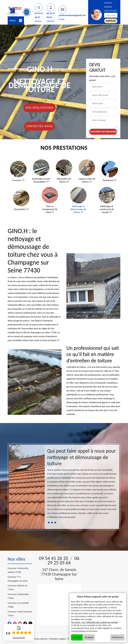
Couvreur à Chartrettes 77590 (18, 596)
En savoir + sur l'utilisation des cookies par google (95, 622)
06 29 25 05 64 (63, 560)
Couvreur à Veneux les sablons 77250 (18, 570)
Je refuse (89, 637)
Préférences (117, 637)
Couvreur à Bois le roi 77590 (18, 588)
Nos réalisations (39, 108)
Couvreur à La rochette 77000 (18, 605)
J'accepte (77, 637)
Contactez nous (40, 126)
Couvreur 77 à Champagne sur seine (18, 579)
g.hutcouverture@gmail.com (72, 15)
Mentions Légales (58, 639)
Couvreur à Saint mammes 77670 (20, 614)
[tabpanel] (82, 485)
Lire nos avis (19, 638)
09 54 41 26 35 (53, 558)
